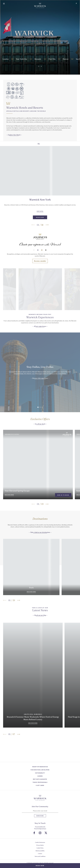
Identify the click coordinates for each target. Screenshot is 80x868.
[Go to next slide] (47, 235)
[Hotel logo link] (40, 798)
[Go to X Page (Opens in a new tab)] (46, 833)
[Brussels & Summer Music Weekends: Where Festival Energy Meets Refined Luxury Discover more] (33, 723)
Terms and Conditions (40, 856)
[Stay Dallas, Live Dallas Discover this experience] (40, 389)
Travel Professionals (40, 782)
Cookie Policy (40, 848)
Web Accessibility (40, 851)
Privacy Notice (40, 845)
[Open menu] (4, 4)
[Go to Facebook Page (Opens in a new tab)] (34, 833)
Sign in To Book (63, 505)
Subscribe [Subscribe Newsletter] (40, 816)
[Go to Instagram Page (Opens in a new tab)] (40, 833)
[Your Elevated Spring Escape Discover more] (9, 505)
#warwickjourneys (40, 829)
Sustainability (40, 773)
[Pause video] (41, 66)
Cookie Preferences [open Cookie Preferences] (40, 842)
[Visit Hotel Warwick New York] (40, 222)
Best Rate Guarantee (40, 779)
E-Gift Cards (40, 785)
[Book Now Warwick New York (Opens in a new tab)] (40, 227)
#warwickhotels (40, 827)
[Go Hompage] (40, 5)
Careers (40, 776)
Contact (40, 854)
